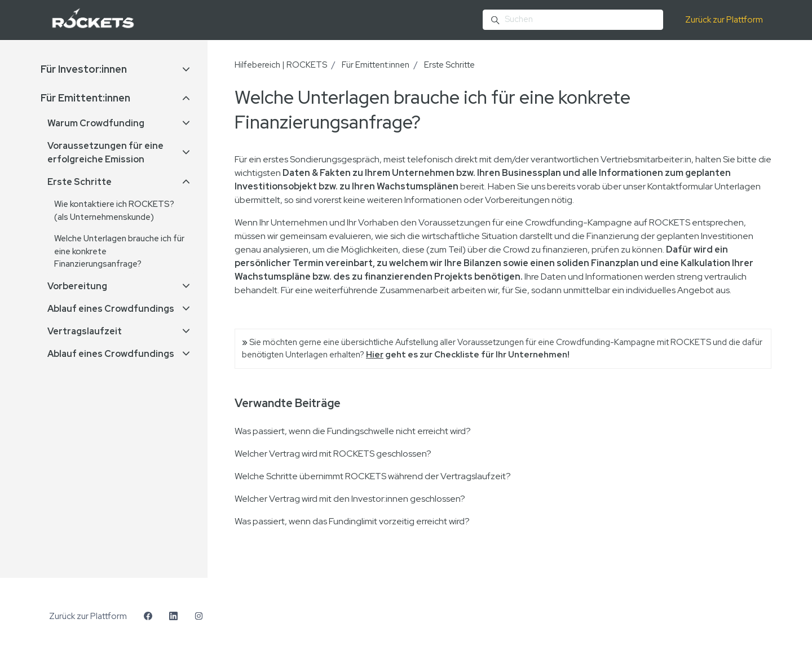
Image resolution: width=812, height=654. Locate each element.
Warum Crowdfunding (96, 123)
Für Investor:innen (84, 69)
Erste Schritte (449, 65)
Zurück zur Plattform (724, 20)
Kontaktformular (680, 186)
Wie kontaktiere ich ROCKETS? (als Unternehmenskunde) (114, 211)
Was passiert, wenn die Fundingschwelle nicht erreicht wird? (353, 431)
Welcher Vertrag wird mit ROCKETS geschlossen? (333, 454)
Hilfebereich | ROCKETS (281, 65)
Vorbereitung (77, 286)
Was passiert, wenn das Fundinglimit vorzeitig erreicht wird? (352, 521)
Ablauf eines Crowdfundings (111, 309)
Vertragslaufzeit (85, 331)
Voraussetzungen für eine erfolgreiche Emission (105, 153)
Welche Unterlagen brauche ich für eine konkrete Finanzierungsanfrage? (119, 251)
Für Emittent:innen (376, 65)
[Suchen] (573, 20)
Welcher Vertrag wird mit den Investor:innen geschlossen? (350, 499)
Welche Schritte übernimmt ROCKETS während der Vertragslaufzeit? (373, 476)
